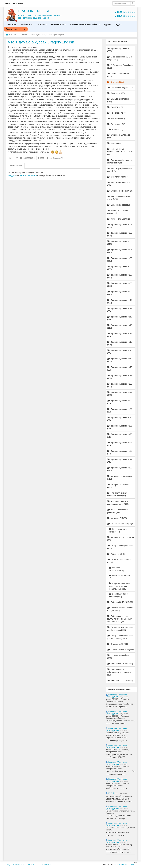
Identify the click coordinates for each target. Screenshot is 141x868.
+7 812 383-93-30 (124, 16)
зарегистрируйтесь (28, 175)
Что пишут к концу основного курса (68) (117, 494)
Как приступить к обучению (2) (118, 530)
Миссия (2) (114, 143)
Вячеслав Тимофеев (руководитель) (116, 696)
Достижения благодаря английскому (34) (119, 161)
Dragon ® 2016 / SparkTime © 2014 (21, 865)
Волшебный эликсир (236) (118, 100)
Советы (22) (116, 130)
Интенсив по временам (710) (119, 478)
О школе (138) (115, 82)
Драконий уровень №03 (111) (120, 243)
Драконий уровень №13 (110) (120, 327)
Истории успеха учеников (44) (120, 539)
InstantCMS (119, 865)
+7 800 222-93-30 (124, 12)
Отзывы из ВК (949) (118, 644)
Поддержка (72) (116, 124)
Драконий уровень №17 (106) (120, 360)
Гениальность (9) (117, 113)
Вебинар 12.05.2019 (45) (120, 680)
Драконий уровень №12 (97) (120, 318)
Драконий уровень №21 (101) (120, 394)
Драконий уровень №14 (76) (120, 335)
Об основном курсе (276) (120, 88)
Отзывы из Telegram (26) (120, 191)
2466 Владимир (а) (56, 158)
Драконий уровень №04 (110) (120, 251)
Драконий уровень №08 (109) (120, 285)
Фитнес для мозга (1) (118, 219)
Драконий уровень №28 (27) (120, 452)
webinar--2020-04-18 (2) (119, 577)
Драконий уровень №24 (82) (120, 419)
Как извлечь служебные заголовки (119, 796)
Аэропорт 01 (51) (117, 554)
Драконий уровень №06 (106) (120, 268)
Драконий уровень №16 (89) (120, 352)
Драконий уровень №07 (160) (120, 276)
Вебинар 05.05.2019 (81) (120, 664)
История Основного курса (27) (118, 486)
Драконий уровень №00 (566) (120, 50)
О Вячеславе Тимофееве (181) (120, 67)
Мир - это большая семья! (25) (118, 212)
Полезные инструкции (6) (120, 524)
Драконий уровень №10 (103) (120, 301)
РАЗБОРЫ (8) (115, 107)
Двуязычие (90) (116, 93)
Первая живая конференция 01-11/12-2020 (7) (120, 152)
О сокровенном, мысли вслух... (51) (119, 58)
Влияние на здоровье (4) (120, 205)
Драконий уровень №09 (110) (120, 293)
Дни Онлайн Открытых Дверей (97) (119, 198)
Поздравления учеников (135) (120, 547)
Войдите (12, 175)
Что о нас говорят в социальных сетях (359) (118, 503)
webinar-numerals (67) (119, 177)
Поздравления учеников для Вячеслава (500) (120, 629)
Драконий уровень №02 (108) (120, 234)
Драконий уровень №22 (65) (120, 402)
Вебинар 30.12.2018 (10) (120, 602)
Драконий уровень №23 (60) (120, 410)
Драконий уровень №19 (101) (120, 377)
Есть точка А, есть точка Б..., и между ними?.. (120, 829)
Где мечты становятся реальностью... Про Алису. (120, 812)
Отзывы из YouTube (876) (120, 650)
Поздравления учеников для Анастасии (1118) (120, 637)
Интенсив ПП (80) (117, 518)
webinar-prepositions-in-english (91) (119, 170)
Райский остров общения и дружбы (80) (120, 609)
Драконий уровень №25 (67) (120, 427)
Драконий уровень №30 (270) (120, 469)
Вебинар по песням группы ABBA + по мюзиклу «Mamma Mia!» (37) (119, 619)
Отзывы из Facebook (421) (118, 657)
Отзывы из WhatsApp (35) (119, 136)
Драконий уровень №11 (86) (120, 310)
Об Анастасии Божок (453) (118, 75)
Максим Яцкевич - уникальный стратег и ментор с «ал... (118, 734)
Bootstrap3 (129, 865)
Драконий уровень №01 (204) (120, 226)
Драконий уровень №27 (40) (120, 444)
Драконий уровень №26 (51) (120, 436)
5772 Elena (113, 793)
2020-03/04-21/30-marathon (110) (118, 595)
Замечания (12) (116, 119)
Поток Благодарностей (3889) (119, 561)
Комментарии (16, 166)
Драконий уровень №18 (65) (120, 368)
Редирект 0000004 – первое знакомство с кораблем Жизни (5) (119, 586)
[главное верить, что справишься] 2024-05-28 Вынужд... (119, 846)
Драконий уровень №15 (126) (120, 343)
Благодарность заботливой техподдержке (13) (119, 672)
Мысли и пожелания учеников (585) (118, 511)
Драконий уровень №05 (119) (120, 259)
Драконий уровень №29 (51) (120, 461)
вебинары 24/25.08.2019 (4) (116, 569)
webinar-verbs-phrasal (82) (119, 184)
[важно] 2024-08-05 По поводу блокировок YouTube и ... (117, 700)
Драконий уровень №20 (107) (120, 385)
